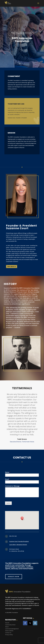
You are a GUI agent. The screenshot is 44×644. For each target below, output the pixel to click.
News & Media (9, 631)
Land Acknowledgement (12, 629)
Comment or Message (13, 486)
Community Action (10, 625)
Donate (7, 623)
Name (8, 472)
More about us (12, 266)
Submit (8, 503)
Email (8, 479)
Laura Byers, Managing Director (18, 545)
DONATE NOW (14, 577)
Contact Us (8, 633)
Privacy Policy (9, 635)
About (7, 627)
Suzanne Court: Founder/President (19, 541)
